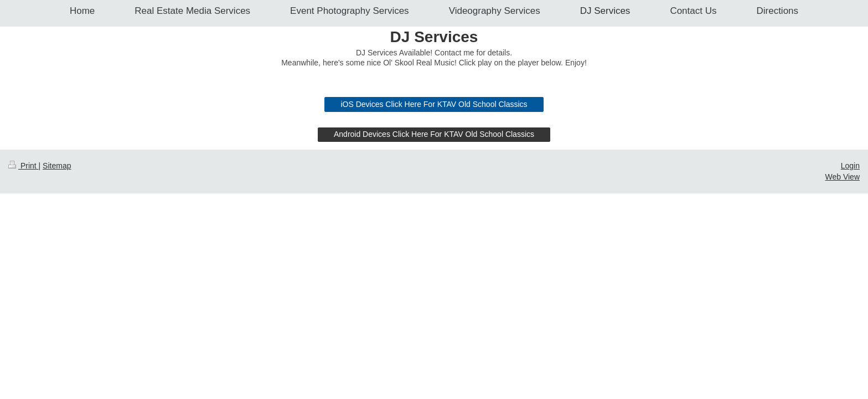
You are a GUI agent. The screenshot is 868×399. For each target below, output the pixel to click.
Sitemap (57, 365)
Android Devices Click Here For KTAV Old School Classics (434, 334)
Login (850, 365)
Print (24, 365)
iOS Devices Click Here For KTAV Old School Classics (434, 304)
